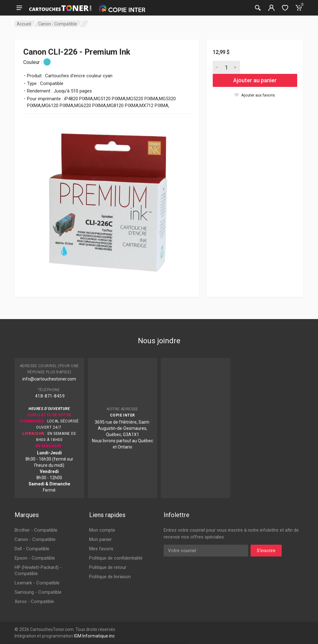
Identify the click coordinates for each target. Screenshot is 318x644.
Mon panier (100, 539)
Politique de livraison (110, 577)
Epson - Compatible (35, 558)
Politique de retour (108, 567)
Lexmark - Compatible (37, 583)
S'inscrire (266, 551)
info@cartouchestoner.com (49, 379)
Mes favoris (101, 549)
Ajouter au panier (255, 80)
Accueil (24, 24)
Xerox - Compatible (34, 601)
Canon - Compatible (58, 24)
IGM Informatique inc (94, 636)
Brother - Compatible (36, 530)
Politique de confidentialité (116, 558)
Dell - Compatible (32, 549)
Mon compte (102, 530)
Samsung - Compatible (38, 592)
